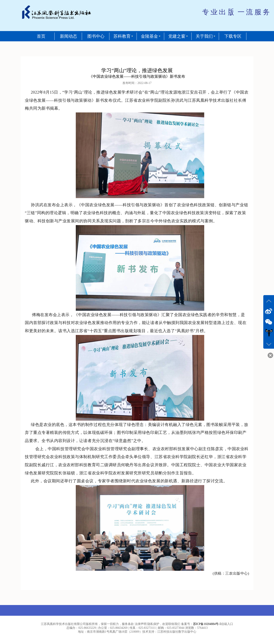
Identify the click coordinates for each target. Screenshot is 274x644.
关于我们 (204, 36)
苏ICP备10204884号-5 (207, 624)
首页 (41, 36)
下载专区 (233, 36)
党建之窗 (177, 36)
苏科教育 (122, 36)
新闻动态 (68, 36)
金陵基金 (149, 36)
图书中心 (96, 36)
